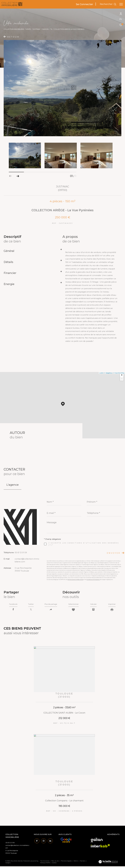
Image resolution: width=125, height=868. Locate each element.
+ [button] (122, 375)
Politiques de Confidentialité (75, 580)
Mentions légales (66, 862)
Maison (45, 29)
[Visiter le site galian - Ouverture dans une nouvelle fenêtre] (97, 842)
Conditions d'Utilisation (93, 580)
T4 (51, 29)
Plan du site (55, 862)
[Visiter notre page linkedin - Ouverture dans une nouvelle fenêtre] (50, 842)
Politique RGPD (45, 864)
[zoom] (62, 88)
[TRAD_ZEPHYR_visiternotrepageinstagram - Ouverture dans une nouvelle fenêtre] (43, 842)
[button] (18, 176)
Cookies (54, 864)
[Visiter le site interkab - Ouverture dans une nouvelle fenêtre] (100, 847)
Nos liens (83, 862)
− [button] (122, 379)
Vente (28, 29)
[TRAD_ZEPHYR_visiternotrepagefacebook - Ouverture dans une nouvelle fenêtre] (36, 842)
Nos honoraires (45, 862)
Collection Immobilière (14, 29)
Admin (76, 862)
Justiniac (37, 29)
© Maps (109, 373)
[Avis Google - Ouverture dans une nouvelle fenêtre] (66, 842)
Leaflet (101, 373)
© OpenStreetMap (119, 373)
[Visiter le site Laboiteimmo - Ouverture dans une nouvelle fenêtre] (108, 863)
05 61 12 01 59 (21, 552)
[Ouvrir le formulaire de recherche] (108, 4)
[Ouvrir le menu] (121, 4)
